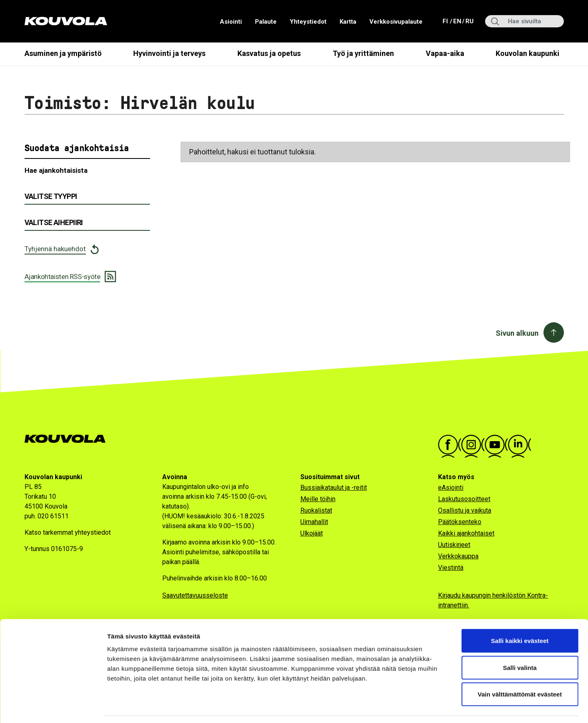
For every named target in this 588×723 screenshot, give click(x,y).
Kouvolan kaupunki (528, 53)
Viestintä (451, 568)
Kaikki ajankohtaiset (466, 533)
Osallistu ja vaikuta (465, 510)
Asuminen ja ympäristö (63, 53)
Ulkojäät (312, 533)
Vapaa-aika (445, 53)
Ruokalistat (316, 510)
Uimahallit (314, 522)
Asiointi (231, 22)
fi (446, 21)
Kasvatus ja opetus (269, 53)
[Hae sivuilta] (524, 21)
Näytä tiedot (437, 707)
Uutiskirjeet (454, 545)
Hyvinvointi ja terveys (169, 53)
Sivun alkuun (517, 333)
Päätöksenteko (460, 522)
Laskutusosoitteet (464, 499)
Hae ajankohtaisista (56, 170)
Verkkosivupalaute (396, 22)
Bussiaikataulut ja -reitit (334, 488)
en (457, 21)
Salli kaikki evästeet (520, 616)
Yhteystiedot (308, 22)
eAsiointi (451, 488)
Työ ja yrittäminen (363, 53)
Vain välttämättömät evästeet (520, 669)
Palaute (266, 22)
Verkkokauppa (458, 556)
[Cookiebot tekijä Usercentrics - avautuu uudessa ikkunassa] (53, 707)
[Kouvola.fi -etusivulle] (68, 439)
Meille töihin (318, 499)
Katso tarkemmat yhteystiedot (68, 532)
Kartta (348, 22)
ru (469, 21)
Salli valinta (520, 643)
